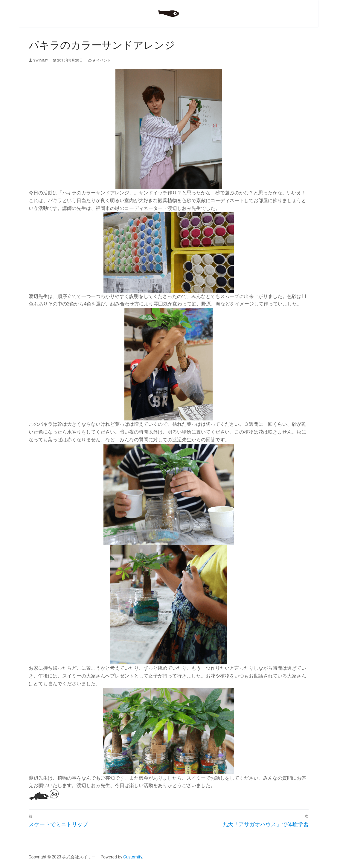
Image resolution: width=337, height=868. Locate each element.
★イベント (100, 60)
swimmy (39, 60)
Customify (133, 857)
